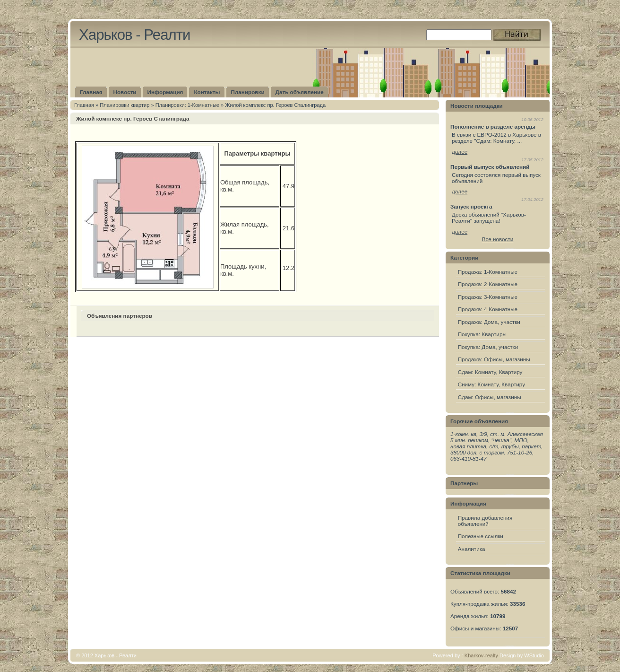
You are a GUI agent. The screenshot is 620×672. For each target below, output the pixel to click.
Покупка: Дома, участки (488, 347)
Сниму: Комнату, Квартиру (491, 384)
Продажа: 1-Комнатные (488, 272)
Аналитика (472, 549)
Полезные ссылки (481, 536)
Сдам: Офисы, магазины (490, 397)
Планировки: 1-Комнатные (187, 105)
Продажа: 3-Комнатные (488, 297)
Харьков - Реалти (134, 35)
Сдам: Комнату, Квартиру (490, 372)
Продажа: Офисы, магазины (494, 359)
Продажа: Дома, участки (489, 322)
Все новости (498, 239)
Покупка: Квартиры (482, 334)
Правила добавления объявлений (485, 521)
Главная (84, 105)
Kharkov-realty (481, 655)
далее (460, 152)
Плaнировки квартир (125, 105)
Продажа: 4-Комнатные (488, 309)
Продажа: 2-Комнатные (488, 284)
